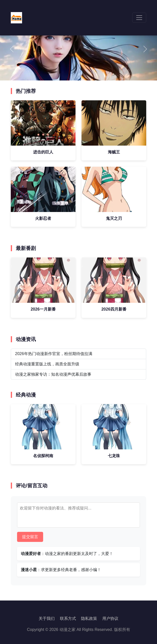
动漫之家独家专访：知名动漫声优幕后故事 (53, 374)
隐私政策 (89, 618)
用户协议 (110, 618)
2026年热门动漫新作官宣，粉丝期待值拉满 (54, 354)
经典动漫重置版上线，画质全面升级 (47, 364)
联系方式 (68, 618)
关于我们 (47, 618)
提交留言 (30, 537)
